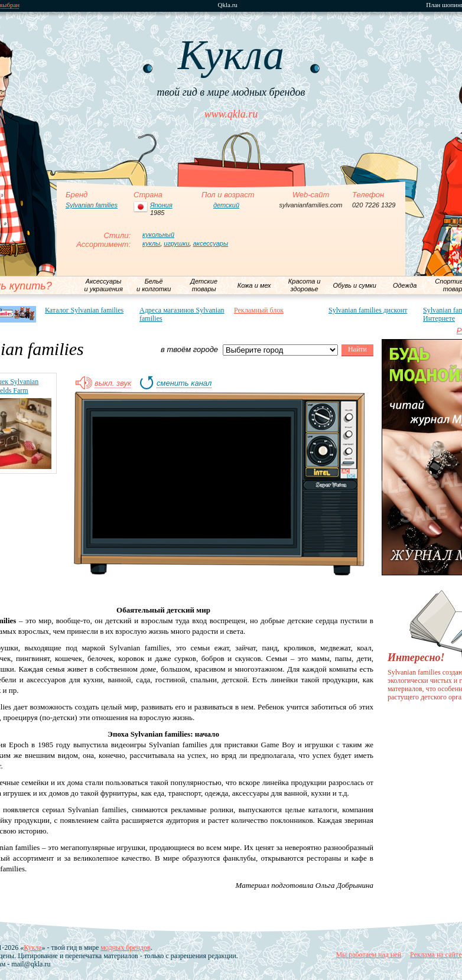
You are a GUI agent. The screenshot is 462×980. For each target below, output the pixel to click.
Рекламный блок (259, 310)
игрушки (176, 243)
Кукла (32, 948)
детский (226, 205)
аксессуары (211, 243)
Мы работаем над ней (368, 955)
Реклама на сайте (436, 955)
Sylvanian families (92, 205)
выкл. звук (113, 383)
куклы (151, 243)
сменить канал (184, 383)
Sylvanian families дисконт (368, 310)
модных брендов (125, 948)
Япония (161, 205)
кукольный (158, 235)
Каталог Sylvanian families (84, 310)
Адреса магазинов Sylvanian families (182, 314)
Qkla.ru (228, 5)
